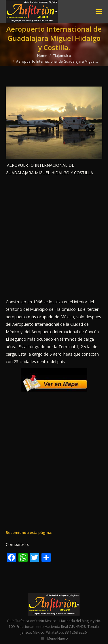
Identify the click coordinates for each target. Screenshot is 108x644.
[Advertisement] (54, 237)
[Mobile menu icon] (99, 11)
